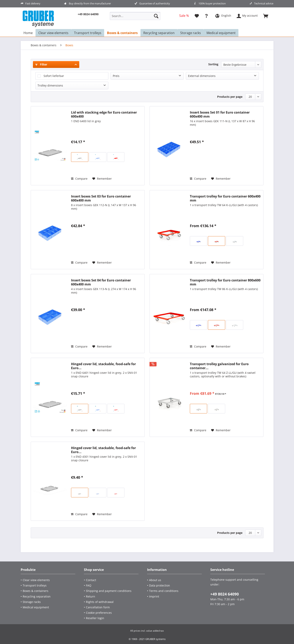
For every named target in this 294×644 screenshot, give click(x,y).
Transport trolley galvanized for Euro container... (219, 366)
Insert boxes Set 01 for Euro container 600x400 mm (220, 114)
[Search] (156, 16)
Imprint (154, 596)
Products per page (230, 97)
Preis (116, 76)
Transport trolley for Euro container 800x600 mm (225, 282)
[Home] (28, 33)
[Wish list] (197, 16)
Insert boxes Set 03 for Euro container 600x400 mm (101, 198)
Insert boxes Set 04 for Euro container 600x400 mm (101, 282)
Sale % (184, 16)
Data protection (160, 585)
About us (155, 580)
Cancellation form (98, 607)
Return (91, 596)
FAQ (89, 585)
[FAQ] (207, 16)
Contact (91, 580)
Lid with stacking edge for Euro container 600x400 (104, 114)
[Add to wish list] (102, 179)
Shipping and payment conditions (109, 591)
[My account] (247, 16)
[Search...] (135, 16)
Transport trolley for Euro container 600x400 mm (225, 198)
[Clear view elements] (49, 580)
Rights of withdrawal (100, 602)
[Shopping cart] (268, 16)
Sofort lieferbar (54, 76)
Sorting (213, 64)
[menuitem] (135, 18)
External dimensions (202, 76)
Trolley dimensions (50, 85)
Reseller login (95, 618)
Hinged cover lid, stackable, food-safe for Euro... (103, 366)
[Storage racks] (49, 602)
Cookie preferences (99, 613)
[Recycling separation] (49, 596)
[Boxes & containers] (49, 591)
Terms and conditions (164, 591)
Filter (41, 64)
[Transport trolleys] (49, 585)
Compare (79, 179)
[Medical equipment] (49, 607)
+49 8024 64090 (225, 594)
